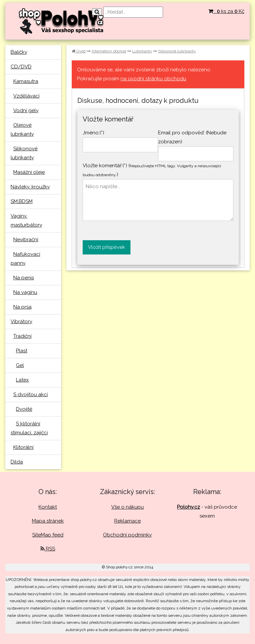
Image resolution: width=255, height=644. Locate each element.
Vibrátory (21, 322)
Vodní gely (26, 110)
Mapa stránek (48, 521)
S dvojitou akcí (31, 394)
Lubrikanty (142, 51)
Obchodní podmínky (127, 535)
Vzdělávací (26, 96)
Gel (20, 365)
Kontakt (48, 507)
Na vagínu (25, 292)
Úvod (79, 51)
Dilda (17, 462)
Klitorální (23, 447)
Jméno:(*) (93, 133)
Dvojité (24, 409)
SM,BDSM (22, 201)
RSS (48, 549)
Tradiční (22, 336)
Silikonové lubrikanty (177, 51)
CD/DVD (21, 67)
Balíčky (19, 52)
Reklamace (127, 521)
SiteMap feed (48, 535)
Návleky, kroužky (30, 187)
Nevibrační (26, 240)
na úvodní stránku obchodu (153, 79)
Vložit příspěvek (107, 247)
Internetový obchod (109, 51)
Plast (22, 351)
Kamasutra (26, 81)
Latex (22, 380)
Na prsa (22, 307)
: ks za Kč (226, 11)
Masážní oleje (29, 172)
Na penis (24, 278)
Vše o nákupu (127, 507)
